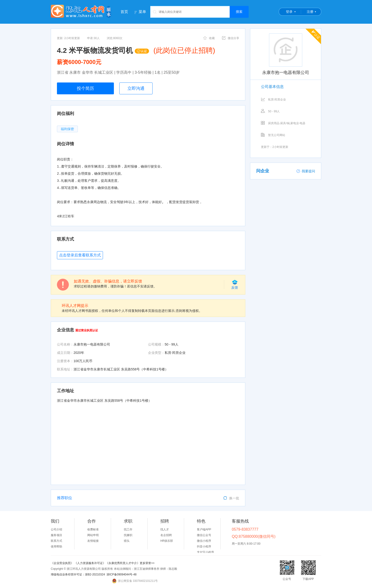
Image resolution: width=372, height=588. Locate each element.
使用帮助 (56, 547)
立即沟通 (136, 88)
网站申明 (93, 535)
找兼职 (128, 535)
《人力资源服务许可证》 (90, 563)
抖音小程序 (204, 547)
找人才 (165, 529)
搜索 (239, 12)
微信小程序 (204, 541)
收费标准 (93, 529)
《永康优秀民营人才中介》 (123, 563)
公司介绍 (56, 529)
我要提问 (306, 171)
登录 (289, 12)
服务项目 (56, 535)
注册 (310, 12)
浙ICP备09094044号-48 (122, 574)
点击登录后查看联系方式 (80, 255)
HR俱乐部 (167, 541)
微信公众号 (204, 535)
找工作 (128, 529)
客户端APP (204, 529)
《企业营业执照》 (63, 563)
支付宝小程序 (205, 552)
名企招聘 (166, 535)
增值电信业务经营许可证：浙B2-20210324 (78, 574)
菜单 (142, 12)
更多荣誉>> (147, 563)
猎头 (127, 541)
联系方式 (56, 541)
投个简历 (85, 88)
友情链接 (93, 541)
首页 (124, 12)
